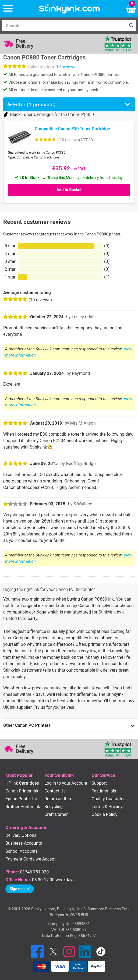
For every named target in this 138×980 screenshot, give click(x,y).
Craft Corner (56, 814)
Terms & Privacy (107, 807)
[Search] (64, 26)
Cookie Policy (105, 814)
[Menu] (8, 9)
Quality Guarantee (109, 799)
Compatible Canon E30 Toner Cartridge (72, 129)
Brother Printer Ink (23, 807)
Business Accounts (24, 843)
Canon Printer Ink (22, 791)
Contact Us (55, 791)
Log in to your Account (66, 783)
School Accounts (22, 851)
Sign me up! (20, 889)
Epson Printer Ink (22, 799)
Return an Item (58, 799)
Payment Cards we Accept (31, 859)
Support (99, 783)
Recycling (54, 807)
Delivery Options (21, 835)
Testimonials (104, 791)
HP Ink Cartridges (22, 783)
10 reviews (66, 66)
